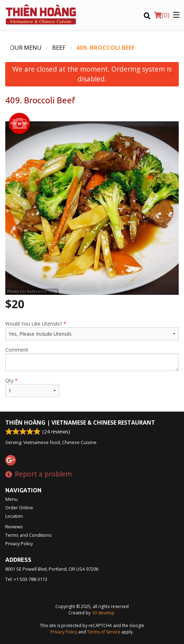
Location (14, 516)
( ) (162, 15)
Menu (11, 499)
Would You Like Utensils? (92, 330)
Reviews (14, 527)
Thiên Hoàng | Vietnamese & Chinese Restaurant (80, 423)
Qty (32, 387)
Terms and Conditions (29, 535)
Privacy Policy (19, 543)
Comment (92, 359)
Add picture (20, 123)
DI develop (104, 613)
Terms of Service (104, 632)
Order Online (19, 508)
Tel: (26, 579)
